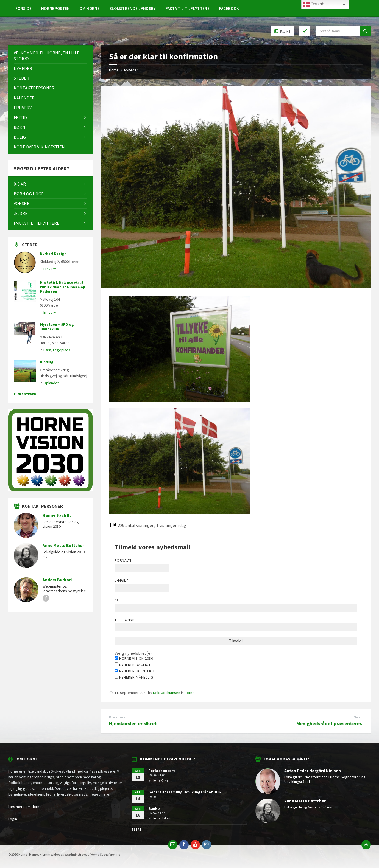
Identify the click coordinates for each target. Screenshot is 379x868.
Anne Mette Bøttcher (63, 545)
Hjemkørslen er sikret (133, 724)
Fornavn (123, 560)
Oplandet (51, 383)
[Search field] (343, 31)
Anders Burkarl (57, 580)
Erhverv (50, 269)
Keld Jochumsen (167, 693)
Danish (314, 4)
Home (114, 70)
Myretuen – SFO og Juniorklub (57, 327)
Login (13, 819)
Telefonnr (125, 620)
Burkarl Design (53, 254)
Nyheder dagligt (133, 665)
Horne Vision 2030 (134, 658)
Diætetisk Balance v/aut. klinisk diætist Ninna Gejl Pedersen (62, 287)
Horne (189, 693)
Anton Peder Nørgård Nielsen (313, 771)
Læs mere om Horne (25, 807)
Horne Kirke (160, 780)
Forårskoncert (162, 771)
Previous (117, 717)
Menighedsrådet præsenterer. (329, 724)
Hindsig (47, 362)
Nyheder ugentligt (135, 671)
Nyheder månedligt (135, 677)
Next (358, 717)
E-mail (122, 580)
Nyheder (131, 70)
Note (119, 600)
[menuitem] (23, 8)
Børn (47, 350)
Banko (154, 808)
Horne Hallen (161, 818)
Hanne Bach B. (57, 515)
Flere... (138, 829)
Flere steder (25, 394)
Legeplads (62, 350)
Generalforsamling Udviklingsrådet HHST (186, 792)
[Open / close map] (282, 31)
